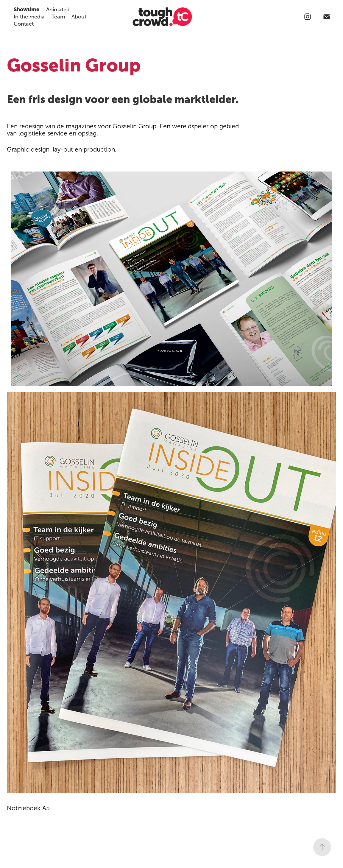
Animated (58, 10)
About (79, 17)
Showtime (26, 9)
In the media (29, 17)
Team (58, 17)
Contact (24, 24)
